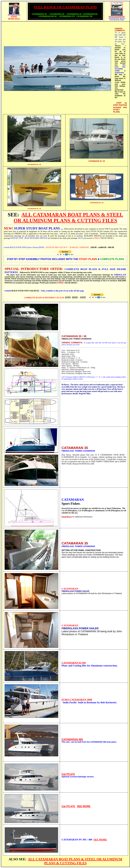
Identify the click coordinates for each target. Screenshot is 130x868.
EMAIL (14, 17)
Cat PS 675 (68, 774)
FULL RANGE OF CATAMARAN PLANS (65, 7)
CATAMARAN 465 (72, 739)
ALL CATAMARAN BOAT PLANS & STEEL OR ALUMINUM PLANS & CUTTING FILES (75, 861)
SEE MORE (84, 806)
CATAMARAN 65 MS (74, 663)
